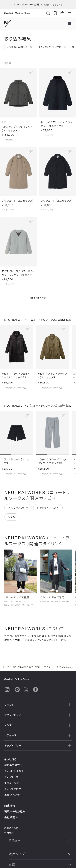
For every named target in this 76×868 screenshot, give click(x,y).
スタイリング (11, 783)
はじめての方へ (14, 765)
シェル (12, 518)
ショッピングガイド (15, 771)
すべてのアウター (18, 509)
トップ (6, 667)
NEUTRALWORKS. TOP (26, 667)
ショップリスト (12, 777)
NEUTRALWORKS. (17, 47)
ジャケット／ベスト (48, 509)
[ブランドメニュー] (70, 24)
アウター (48, 667)
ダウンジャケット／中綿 (50, 47)
